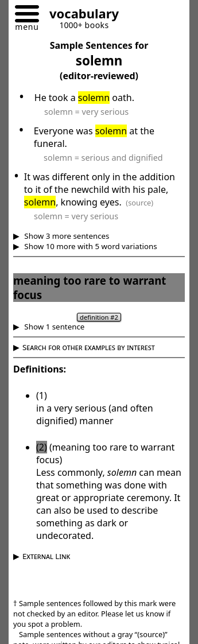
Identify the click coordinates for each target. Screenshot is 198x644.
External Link (46, 556)
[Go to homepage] (80, 15)
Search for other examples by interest (89, 347)
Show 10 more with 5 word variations (90, 246)
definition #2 (99, 317)
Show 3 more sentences (66, 236)
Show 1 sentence (53, 327)
